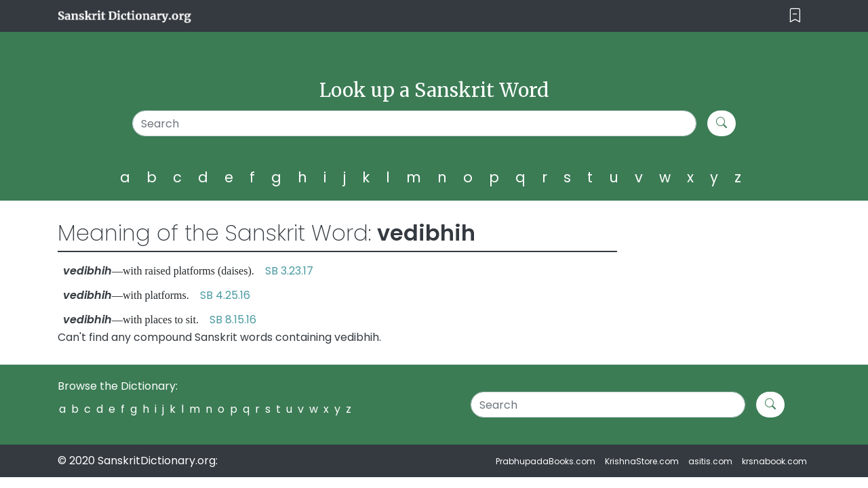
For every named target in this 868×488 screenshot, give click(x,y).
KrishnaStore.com (642, 461)
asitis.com (710, 461)
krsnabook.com (774, 461)
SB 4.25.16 (225, 295)
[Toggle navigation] (795, 16)
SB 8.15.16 (233, 320)
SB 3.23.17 (289, 271)
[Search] (415, 123)
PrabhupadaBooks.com (546, 461)
